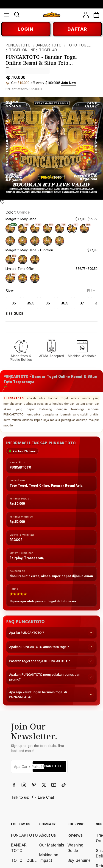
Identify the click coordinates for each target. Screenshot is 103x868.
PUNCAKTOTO (18, 45)
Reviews (75, 831)
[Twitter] (44, 781)
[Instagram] (24, 781)
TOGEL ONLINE (22, 50)
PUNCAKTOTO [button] (49, 762)
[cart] (96, 13)
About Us (47, 831)
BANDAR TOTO (49, 45)
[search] (17, 13)
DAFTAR (77, 29)
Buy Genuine (79, 856)
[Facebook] (15, 781)
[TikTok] (64, 781)
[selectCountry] (91, 286)
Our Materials (52, 841)
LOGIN (26, 29)
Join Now (68, 83)
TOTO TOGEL (78, 45)
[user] (86, 13)
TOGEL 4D (48, 50)
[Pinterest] (34, 781)
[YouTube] (54, 781)
